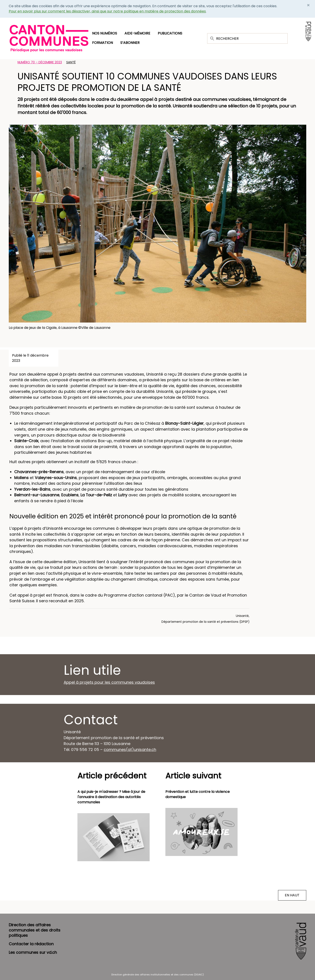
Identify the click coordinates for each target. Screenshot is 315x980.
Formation (102, 43)
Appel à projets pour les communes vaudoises (109, 682)
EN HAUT (292, 895)
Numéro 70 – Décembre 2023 (40, 62)
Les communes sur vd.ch (33, 952)
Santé (71, 62)
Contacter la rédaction (31, 944)
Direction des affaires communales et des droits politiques (35, 930)
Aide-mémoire (137, 33)
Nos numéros (105, 33)
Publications (170, 33)
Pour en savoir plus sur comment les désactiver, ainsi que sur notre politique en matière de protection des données (107, 11)
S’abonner (130, 43)
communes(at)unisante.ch (130, 750)
